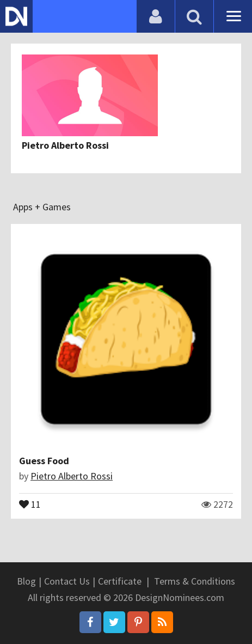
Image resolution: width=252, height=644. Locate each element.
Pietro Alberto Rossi (65, 145)
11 (30, 503)
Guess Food (44, 461)
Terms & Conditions (195, 581)
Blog (26, 581)
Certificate (120, 581)
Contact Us (67, 581)
